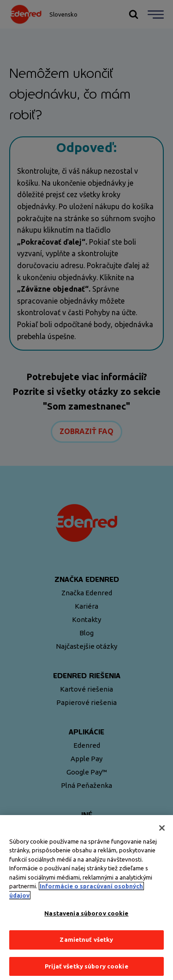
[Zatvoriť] (162, 830)
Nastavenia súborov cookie (86, 916)
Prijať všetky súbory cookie (86, 968)
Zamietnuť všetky (86, 942)
